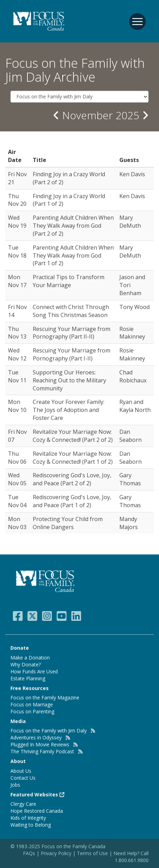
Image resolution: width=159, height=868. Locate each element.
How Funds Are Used (34, 671)
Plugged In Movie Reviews (40, 744)
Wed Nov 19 (17, 222)
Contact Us (23, 778)
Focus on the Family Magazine (45, 697)
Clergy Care (23, 804)
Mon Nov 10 (17, 406)
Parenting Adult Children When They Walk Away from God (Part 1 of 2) (73, 255)
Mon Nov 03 (17, 523)
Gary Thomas (130, 479)
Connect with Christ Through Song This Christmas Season (71, 311)
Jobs (15, 785)
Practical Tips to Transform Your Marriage (69, 281)
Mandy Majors (129, 523)
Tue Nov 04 (17, 501)
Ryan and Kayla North (135, 406)
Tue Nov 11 (17, 376)
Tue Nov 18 (17, 252)
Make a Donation (30, 658)
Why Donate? (26, 664)
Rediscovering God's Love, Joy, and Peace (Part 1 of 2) (72, 501)
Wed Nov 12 (17, 354)
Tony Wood (134, 307)
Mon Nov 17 (17, 281)
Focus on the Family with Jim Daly (49, 731)
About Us (21, 771)
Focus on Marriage (32, 704)
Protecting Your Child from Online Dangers (68, 523)
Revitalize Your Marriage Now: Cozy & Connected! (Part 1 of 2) (73, 458)
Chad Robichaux (133, 376)
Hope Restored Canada (37, 811)
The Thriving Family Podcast (42, 751)
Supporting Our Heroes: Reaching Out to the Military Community (69, 380)
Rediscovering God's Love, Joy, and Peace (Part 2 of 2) (72, 479)
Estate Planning (28, 678)
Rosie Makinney (132, 333)
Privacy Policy (57, 853)
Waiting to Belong (31, 825)
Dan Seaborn (130, 436)
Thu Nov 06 (17, 458)
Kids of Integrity (28, 818)
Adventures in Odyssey (36, 737)
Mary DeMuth (130, 222)
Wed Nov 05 (17, 479)
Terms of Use (92, 853)
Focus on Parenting (32, 711)
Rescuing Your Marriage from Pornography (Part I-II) (71, 354)
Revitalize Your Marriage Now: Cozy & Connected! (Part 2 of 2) (73, 436)
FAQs (29, 853)
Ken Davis (132, 174)
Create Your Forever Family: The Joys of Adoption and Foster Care (69, 410)
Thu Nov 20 (17, 200)
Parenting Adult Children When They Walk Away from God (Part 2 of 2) (73, 226)
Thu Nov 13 (17, 333)
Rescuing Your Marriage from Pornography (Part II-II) (71, 333)
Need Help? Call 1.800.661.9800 (131, 857)
